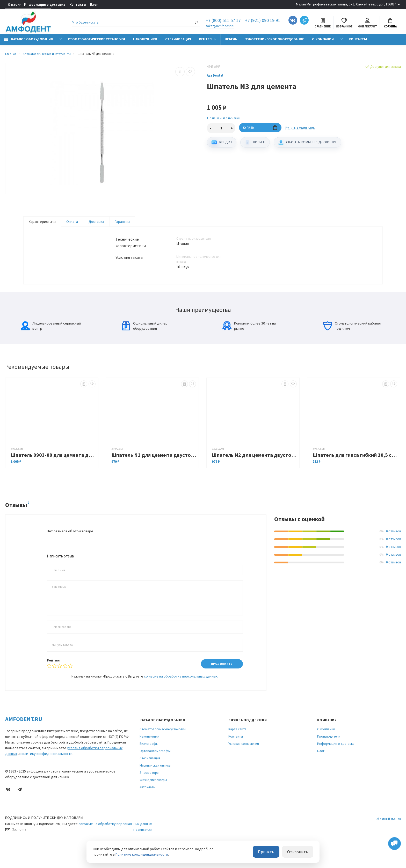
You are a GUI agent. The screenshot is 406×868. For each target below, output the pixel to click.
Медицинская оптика (155, 786)
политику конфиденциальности (46, 775)
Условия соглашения (244, 765)
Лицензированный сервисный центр (51, 346)
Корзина (390, 24)
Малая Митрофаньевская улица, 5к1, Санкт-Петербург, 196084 (346, 4)
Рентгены (208, 42)
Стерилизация (178, 42)
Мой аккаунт (367, 24)
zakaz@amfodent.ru (220, 27)
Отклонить (300, 852)
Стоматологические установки (96, 42)
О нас (12, 5)
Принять (272, 852)
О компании (323, 42)
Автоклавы (148, 808)
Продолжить (219, 684)
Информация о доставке (45, 5)
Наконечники (145, 42)
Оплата (72, 224)
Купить (260, 132)
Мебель (231, 42)
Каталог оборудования (28, 42)
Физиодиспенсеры (153, 801)
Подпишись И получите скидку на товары (44, 838)
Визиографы (149, 765)
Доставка (96, 224)
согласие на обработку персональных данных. (181, 697)
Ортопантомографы (155, 772)
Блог (94, 5)
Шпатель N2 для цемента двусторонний (254, 475)
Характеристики (42, 224)
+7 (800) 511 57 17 (223, 21)
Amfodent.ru (24, 740)
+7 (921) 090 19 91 (263, 21)
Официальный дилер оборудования (144, 346)
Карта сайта (237, 750)
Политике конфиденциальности (142, 855)
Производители (329, 757)
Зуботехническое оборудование (275, 42)
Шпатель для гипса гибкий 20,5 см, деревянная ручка (355, 475)
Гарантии (122, 224)
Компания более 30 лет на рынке (249, 346)
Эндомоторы (149, 794)
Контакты (78, 5)
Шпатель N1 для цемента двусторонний (154, 475)
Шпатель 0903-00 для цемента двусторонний (53, 475)
